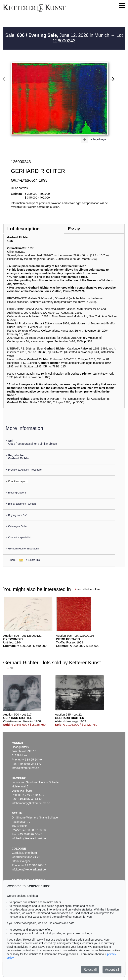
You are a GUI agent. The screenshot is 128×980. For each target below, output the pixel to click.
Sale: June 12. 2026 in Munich (58, 35)
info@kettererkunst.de (25, 768)
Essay (74, 229)
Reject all (90, 970)
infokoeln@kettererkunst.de (29, 869)
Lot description (23, 229)
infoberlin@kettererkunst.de (29, 838)
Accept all (112, 970)
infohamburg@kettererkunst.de (31, 803)
